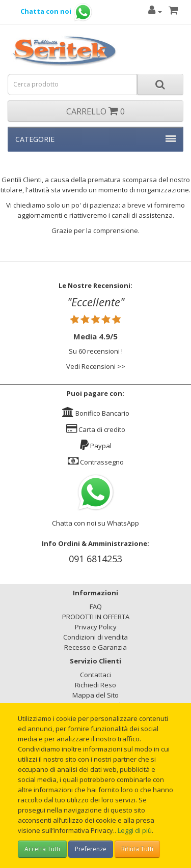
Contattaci (95, 675)
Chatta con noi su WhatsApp (95, 523)
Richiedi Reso (95, 685)
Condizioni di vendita (95, 637)
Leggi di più (135, 830)
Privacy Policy (96, 627)
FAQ (96, 606)
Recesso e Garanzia (95, 647)
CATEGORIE (95, 139)
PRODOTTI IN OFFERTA (96, 617)
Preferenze (91, 849)
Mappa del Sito (95, 695)
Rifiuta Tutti (137, 849)
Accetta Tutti (42, 849)
